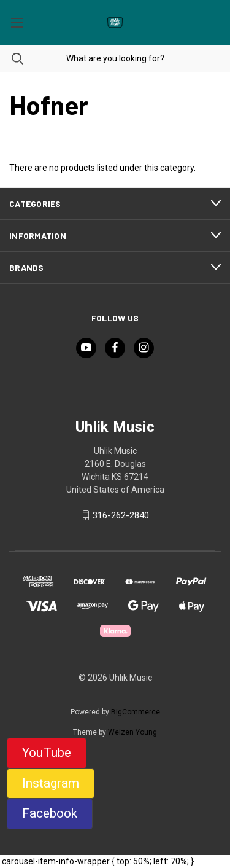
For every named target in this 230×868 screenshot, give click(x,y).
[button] (47, 753)
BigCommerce (136, 712)
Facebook (50, 813)
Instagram (51, 783)
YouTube (47, 753)
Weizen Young (132, 732)
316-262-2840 (121, 515)
